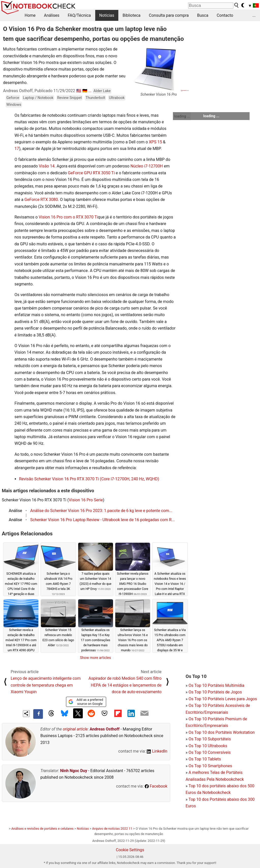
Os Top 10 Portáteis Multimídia (216, 685)
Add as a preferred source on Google (86, 702)
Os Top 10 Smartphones (210, 766)
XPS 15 (155, 142)
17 (17, 149)
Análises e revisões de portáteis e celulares (43, 829)
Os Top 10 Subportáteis (210, 739)
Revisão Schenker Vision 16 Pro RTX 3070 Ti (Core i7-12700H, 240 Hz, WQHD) (89, 479)
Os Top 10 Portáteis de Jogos (215, 692)
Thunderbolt (95, 98)
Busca (203, 15)
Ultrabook (117, 98)
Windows (14, 105)
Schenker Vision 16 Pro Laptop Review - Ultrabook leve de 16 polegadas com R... (102, 520)
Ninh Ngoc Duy (74, 771)
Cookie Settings (130, 850)
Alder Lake (102, 91)
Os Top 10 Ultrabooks (208, 746)
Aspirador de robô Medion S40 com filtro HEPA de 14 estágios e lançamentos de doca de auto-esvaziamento (125, 685)
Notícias (107, 15)
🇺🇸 (79, 91)
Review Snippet (69, 98)
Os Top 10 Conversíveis (209, 752)
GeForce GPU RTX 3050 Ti (91, 173)
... (254, 15)
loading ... (182, 116)
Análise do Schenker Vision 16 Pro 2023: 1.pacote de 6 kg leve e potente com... (101, 511)
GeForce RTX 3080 (41, 200)
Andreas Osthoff (105, 729)
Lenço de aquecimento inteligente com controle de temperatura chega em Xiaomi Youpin (46, 685)
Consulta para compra (169, 15)
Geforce (13, 98)
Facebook (156, 786)
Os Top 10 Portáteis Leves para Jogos (223, 699)
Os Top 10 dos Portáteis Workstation (222, 732)
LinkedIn (157, 751)
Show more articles (95, 658)
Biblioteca (132, 15)
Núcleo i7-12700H (147, 166)
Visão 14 (47, 166)
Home (30, 15)
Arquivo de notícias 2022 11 (112, 829)
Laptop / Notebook (38, 98)
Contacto (225, 15)
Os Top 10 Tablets (205, 759)
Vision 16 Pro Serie (86, 500)
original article (75, 729)
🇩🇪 (85, 91)
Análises (52, 15)
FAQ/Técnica (79, 15)
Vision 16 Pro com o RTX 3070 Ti (68, 217)
